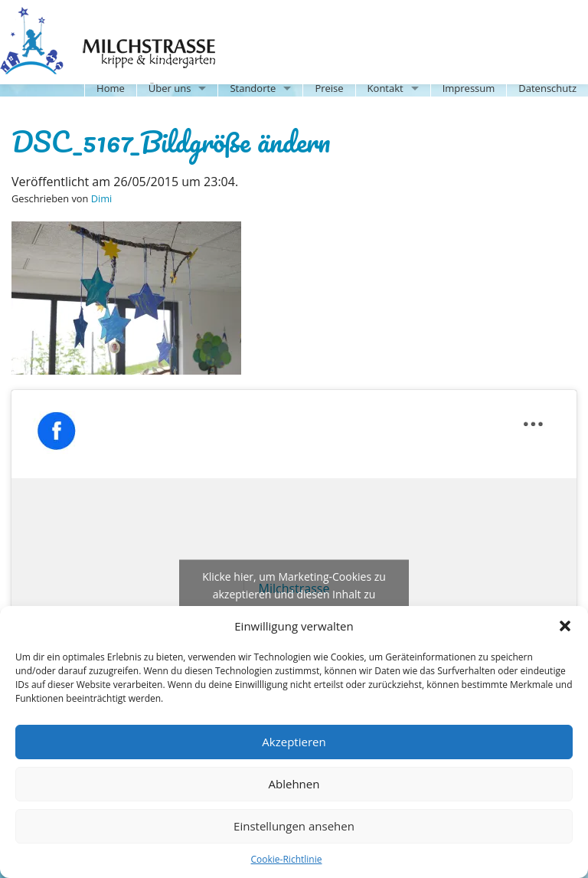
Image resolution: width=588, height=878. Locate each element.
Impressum (469, 88)
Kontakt (385, 88)
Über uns (170, 88)
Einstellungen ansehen (294, 826)
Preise (329, 88)
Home (111, 88)
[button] (565, 626)
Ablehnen (294, 784)
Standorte (253, 88)
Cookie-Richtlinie (287, 859)
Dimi (102, 198)
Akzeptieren (294, 742)
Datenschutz (547, 88)
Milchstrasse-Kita (120, 20)
